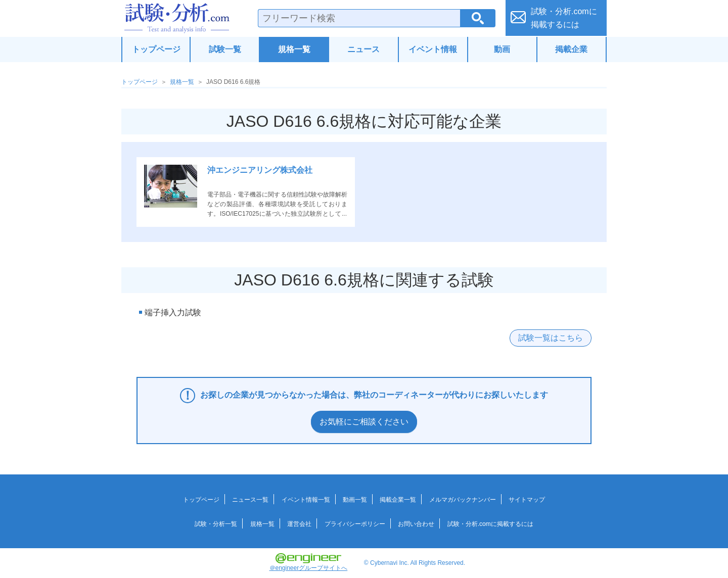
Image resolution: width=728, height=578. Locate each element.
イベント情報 (433, 49)
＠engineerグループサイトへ (309, 562)
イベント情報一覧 (306, 500)
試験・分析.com (177, 18)
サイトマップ (527, 500)
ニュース (363, 49)
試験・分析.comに (564, 18)
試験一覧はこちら (551, 338)
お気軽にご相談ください (364, 422)
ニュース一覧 (250, 500)
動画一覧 (355, 500)
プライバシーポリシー (355, 524)
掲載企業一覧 (398, 500)
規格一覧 (294, 49)
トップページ (156, 49)
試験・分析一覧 (216, 524)
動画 (502, 49)
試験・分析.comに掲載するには (490, 524)
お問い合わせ (416, 524)
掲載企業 (571, 49)
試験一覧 (225, 49)
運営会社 (299, 524)
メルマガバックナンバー (463, 500)
